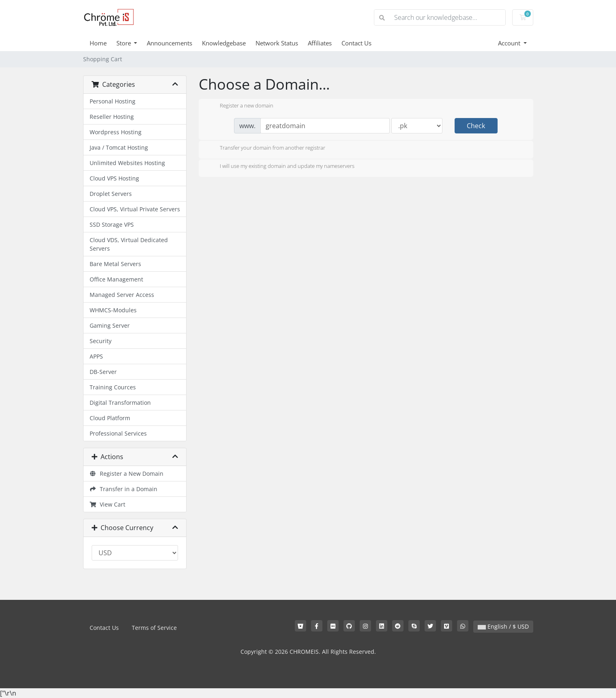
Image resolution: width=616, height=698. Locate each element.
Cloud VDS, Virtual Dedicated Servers (129, 244)
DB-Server (103, 372)
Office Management (116, 279)
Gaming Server (110, 325)
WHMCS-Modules (113, 310)
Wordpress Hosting (116, 132)
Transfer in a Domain (124, 489)
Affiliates (320, 43)
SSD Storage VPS (112, 224)
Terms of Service (154, 628)
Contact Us (356, 43)
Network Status (277, 43)
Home (98, 43)
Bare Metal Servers (115, 264)
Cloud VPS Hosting (114, 178)
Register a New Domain (127, 474)
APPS (96, 356)
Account (510, 43)
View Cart (108, 504)
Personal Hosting (113, 101)
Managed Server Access (122, 295)
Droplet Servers (111, 194)
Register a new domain (240, 106)
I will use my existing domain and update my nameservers (281, 167)
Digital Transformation (120, 403)
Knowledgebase (224, 43)
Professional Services (118, 433)
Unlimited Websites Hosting (127, 163)
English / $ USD (503, 626)
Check (476, 126)
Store (124, 43)
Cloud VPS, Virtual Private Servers (135, 209)
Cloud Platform (110, 418)
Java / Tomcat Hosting (119, 147)
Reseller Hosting (112, 117)
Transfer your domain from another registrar (266, 148)
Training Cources (113, 387)
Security (101, 341)
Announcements (170, 43)
